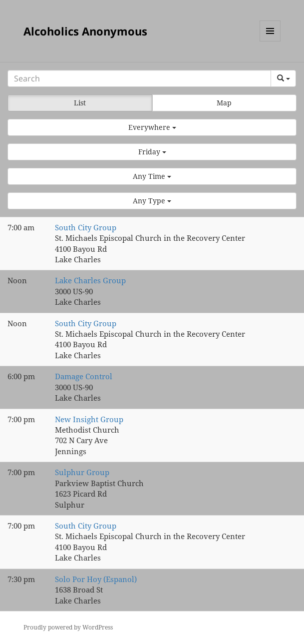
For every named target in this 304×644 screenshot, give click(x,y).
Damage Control (84, 376)
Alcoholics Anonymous (85, 31)
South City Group (86, 227)
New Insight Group (89, 419)
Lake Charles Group (90, 280)
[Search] (139, 78)
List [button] (80, 103)
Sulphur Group (82, 472)
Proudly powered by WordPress (68, 627)
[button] (152, 127)
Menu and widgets (270, 41)
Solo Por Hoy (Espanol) (96, 579)
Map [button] (224, 103)
